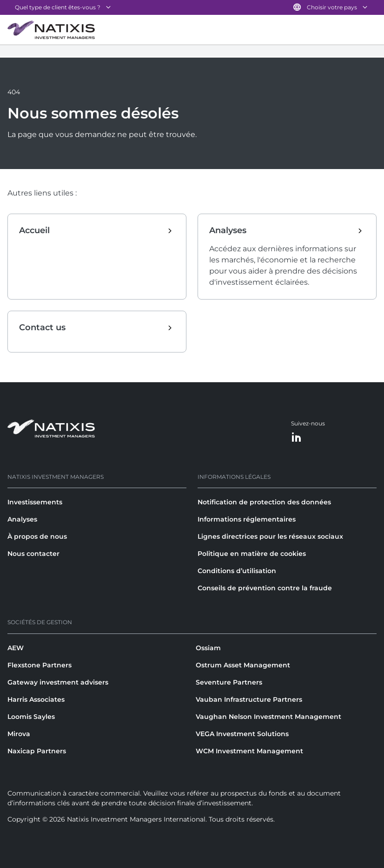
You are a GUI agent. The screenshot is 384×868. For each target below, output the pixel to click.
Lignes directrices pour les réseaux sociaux (270, 536)
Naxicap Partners (37, 751)
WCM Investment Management (249, 751)
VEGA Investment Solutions (242, 734)
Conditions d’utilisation (237, 571)
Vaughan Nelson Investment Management (268, 717)
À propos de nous (37, 536)
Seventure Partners (229, 682)
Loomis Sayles (31, 717)
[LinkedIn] (297, 438)
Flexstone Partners (40, 665)
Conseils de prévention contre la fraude (265, 588)
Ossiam (208, 648)
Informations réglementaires (247, 519)
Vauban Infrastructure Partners (249, 699)
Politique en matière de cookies (252, 554)
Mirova (19, 734)
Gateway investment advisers (58, 682)
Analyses (22, 519)
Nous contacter (33, 554)
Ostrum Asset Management (243, 665)
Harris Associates (36, 699)
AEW (16, 648)
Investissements (35, 502)
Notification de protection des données (264, 502)
